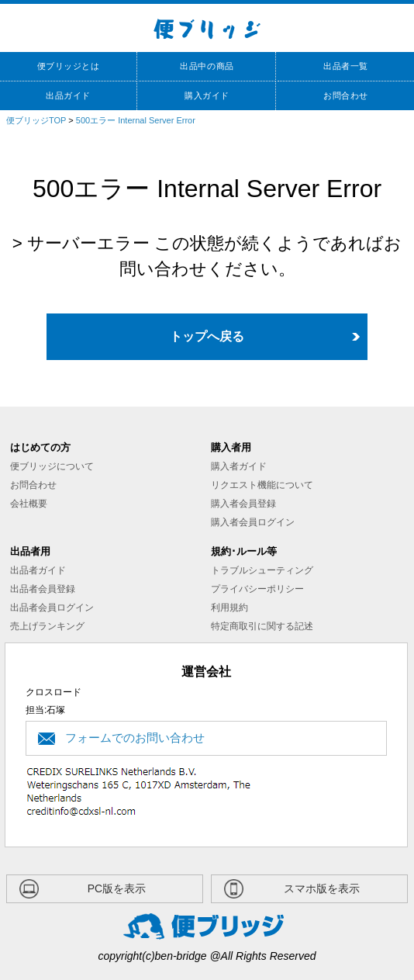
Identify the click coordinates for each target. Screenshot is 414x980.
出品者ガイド (38, 570)
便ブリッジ (207, 28)
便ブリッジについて (52, 466)
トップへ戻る (207, 336)
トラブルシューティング (262, 570)
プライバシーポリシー (257, 589)
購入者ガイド (239, 466)
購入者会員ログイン (253, 522)
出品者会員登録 (43, 589)
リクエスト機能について (262, 485)
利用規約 (229, 608)
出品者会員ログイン (52, 608)
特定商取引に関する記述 (262, 626)
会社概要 (29, 504)
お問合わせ (33, 485)
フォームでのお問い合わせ (135, 738)
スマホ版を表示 (322, 888)
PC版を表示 (117, 888)
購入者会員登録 (243, 504)
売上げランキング (47, 626)
